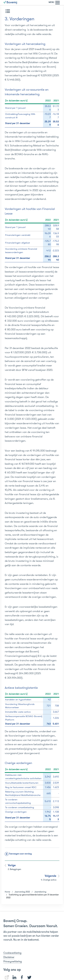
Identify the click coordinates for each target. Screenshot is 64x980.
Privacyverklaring (13, 961)
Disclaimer (9, 957)
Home (7, 892)
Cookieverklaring (12, 953)
